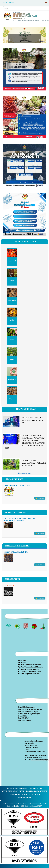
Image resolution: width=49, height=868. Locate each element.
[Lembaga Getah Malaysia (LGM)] (17, 626)
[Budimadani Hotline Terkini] (24, 165)
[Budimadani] (24, 69)
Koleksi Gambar (24, 473)
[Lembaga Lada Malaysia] (43, 626)
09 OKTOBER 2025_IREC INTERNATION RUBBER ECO (33, 420)
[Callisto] (24, 821)
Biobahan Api (12, 379)
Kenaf (12, 359)
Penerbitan (9, 585)
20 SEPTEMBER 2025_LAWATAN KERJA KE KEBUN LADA (34, 463)
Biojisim (12, 399)
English (11, 2)
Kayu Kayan (12, 300)
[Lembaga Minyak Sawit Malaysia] (9, 626)
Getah (12, 281)
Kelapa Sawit (12, 261)
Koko (12, 320)
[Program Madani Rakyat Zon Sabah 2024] (24, 214)
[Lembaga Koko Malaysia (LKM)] (34, 626)
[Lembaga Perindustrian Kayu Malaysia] (26, 626)
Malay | (6, 2)
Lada (12, 340)
